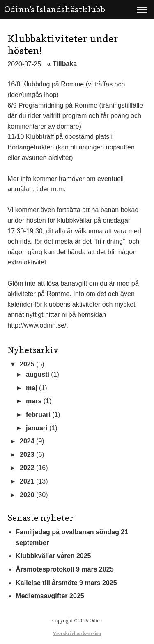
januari (37, 428)
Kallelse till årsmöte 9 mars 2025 (66, 583)
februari (38, 415)
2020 (27, 495)
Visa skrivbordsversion (77, 633)
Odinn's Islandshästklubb (55, 9)
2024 (27, 441)
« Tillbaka (62, 64)
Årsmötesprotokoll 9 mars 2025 (64, 569)
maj (32, 388)
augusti (38, 374)
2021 (27, 481)
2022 (27, 468)
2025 (27, 364)
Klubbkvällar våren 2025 (53, 556)
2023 (27, 455)
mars (34, 401)
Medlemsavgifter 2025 (50, 596)
